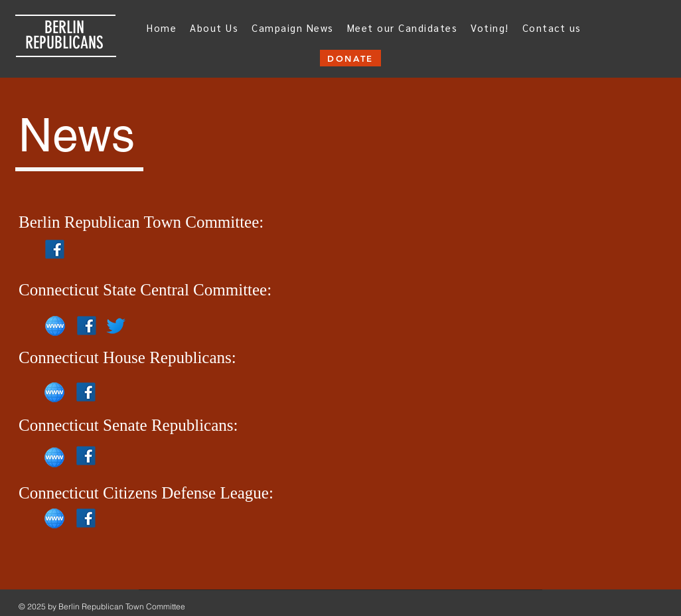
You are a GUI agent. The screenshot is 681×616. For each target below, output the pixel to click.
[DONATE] (350, 58)
